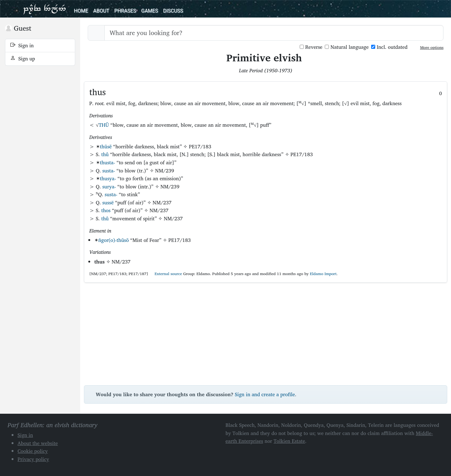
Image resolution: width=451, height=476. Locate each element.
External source (166, 274)
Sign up (23, 59)
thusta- (108, 162)
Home (81, 11)
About (101, 11)
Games (150, 11)
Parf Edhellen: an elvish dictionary (44, 9)
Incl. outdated (389, 47)
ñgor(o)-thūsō (114, 240)
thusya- (108, 178)
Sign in (22, 45)
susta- (109, 171)
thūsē (106, 146)
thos (106, 210)
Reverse (311, 47)
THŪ (104, 125)
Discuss (173, 11)
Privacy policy (33, 459)
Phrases (125, 11)
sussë (108, 202)
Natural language (347, 47)
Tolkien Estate (290, 441)
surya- (109, 187)
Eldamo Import (323, 274)
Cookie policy (33, 451)
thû (105, 154)
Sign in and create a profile (265, 394)
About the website (38, 443)
